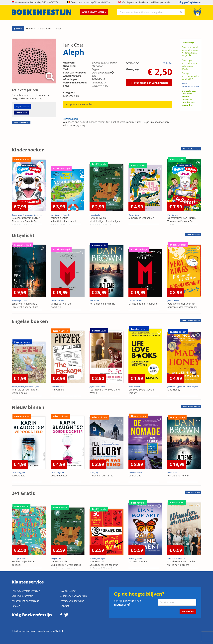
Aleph (59, 29)
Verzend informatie (22, 596)
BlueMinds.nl (57, 631)
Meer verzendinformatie (190, 85)
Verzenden (188, 611)
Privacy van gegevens (72, 601)
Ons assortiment (94, 12)
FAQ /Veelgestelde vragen (26, 591)
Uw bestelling (68, 591)
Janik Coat (73, 45)
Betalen (16, 606)
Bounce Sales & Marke (104, 63)
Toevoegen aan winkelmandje (151, 83)
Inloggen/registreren (190, 2)
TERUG (18, 29)
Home (29, 29)
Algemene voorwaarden (74, 596)
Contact (65, 606)
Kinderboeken (44, 29)
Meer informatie (21, 122)
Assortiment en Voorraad (26, 601)
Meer (191, 149)
